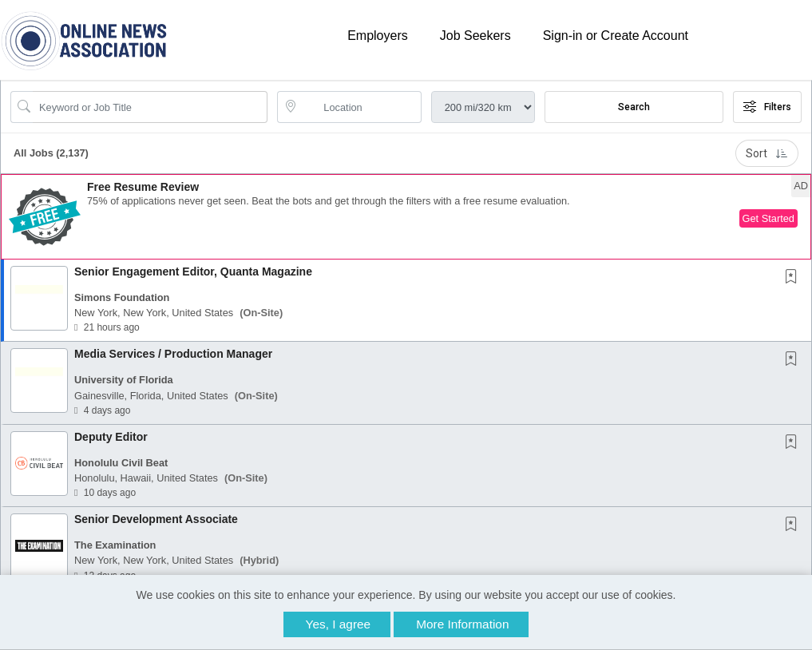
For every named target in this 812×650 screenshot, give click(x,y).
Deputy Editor (111, 437)
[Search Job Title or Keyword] (150, 107)
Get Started (768, 218)
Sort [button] (767, 153)
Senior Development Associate (156, 519)
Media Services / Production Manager (173, 354)
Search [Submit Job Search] (634, 107)
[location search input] (360, 107)
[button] (406, 217)
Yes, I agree (339, 624)
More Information (462, 624)
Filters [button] (767, 107)
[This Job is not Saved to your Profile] (794, 278)
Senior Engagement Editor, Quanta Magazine (193, 271)
